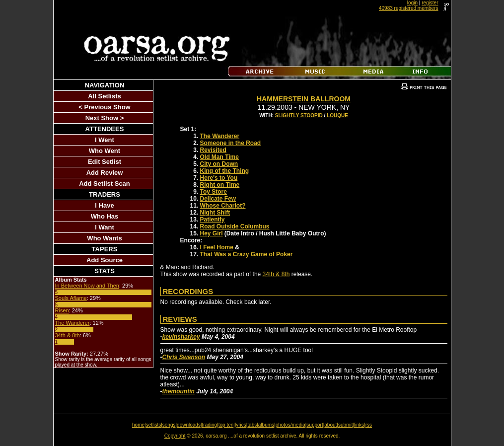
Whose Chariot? (223, 206)
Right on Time (220, 185)
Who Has (105, 216)
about (330, 425)
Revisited (213, 150)
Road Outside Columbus (235, 226)
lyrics (241, 425)
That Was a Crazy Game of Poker (247, 254)
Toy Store (214, 192)
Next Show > (105, 118)
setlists (154, 425)
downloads (189, 425)
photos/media (290, 425)
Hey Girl (212, 233)
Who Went (105, 151)
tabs (252, 425)
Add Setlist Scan (105, 184)
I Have (104, 205)
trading (210, 425)
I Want (105, 227)
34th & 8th (68, 335)
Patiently (213, 220)
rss (369, 425)
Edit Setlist (105, 162)
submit (345, 425)
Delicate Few (218, 199)
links (359, 425)
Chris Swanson (184, 357)
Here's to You (219, 178)
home (138, 425)
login (412, 3)
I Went (105, 140)
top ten (226, 425)
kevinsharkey (181, 337)
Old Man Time (219, 157)
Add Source (105, 260)
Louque (337, 115)
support (315, 425)
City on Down (219, 164)
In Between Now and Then (87, 286)
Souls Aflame (71, 298)
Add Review (105, 173)
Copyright (175, 436)
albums (266, 425)
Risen (62, 310)
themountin (179, 391)
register (430, 3)
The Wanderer (72, 323)
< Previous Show (104, 107)
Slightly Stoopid (299, 115)
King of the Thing (225, 171)
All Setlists (104, 96)
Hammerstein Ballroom (304, 99)
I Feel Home (217, 247)
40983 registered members (409, 8)
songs (169, 425)
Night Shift (215, 213)
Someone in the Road (231, 143)
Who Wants (104, 238)
